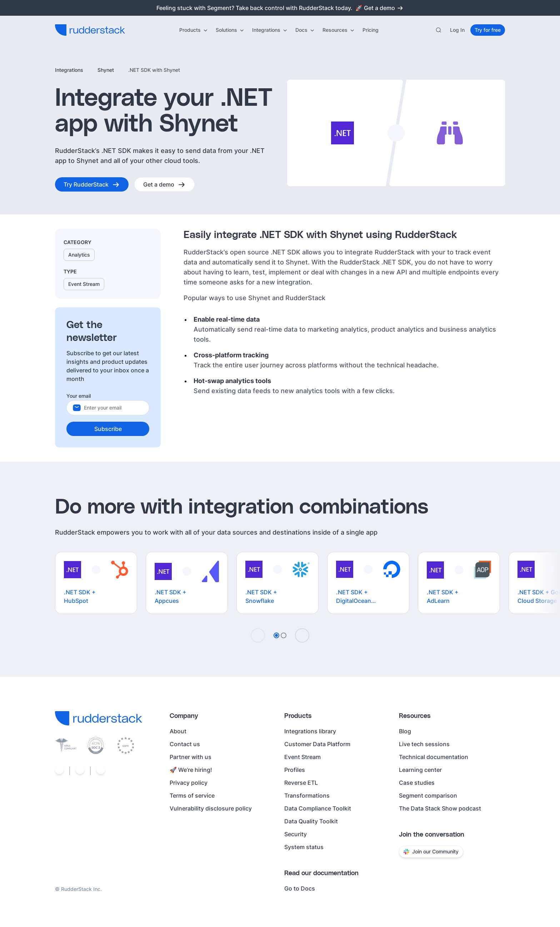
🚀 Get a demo (379, 8)
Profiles (295, 770)
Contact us (185, 744)
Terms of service (192, 795)
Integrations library (310, 731)
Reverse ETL (301, 783)
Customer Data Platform (317, 744)
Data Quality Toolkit (311, 821)
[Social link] (59, 771)
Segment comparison (428, 795)
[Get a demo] (164, 184)
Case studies (417, 783)
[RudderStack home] (90, 30)
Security (296, 834)
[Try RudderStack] (92, 184)
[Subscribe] (108, 429)
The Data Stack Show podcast (440, 808)
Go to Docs (300, 888)
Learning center (420, 770)
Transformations (307, 795)
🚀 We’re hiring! (191, 770)
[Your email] (114, 408)
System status (304, 847)
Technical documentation (434, 757)
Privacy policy (189, 783)
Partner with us (191, 757)
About (178, 731)
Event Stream (302, 757)
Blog (405, 731)
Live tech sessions (424, 744)
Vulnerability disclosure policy (211, 808)
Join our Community (431, 851)
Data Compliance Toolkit (318, 808)
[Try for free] (488, 30)
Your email (79, 396)
